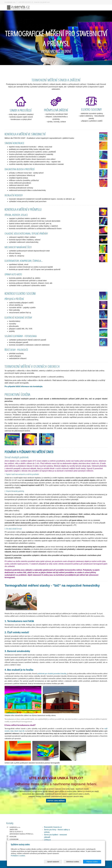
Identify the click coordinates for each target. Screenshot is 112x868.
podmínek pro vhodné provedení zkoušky (52, 674)
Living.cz (47, 840)
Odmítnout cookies (75, 862)
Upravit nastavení (57, 862)
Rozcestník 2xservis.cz (53, 827)
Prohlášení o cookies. (18, 856)
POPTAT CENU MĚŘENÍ (56, 801)
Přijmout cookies (93, 862)
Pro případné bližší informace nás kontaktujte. (24, 386)
